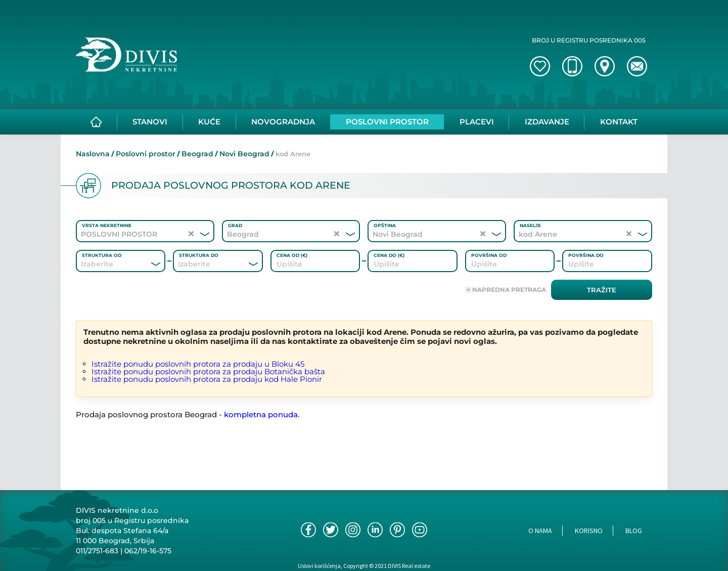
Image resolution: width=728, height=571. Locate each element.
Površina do (586, 255)
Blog (634, 531)
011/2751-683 (97, 551)
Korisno (589, 531)
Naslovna (93, 154)
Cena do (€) (389, 255)
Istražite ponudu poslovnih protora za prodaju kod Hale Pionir (207, 379)
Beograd (197, 154)
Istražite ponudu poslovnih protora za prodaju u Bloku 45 (198, 364)
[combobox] (107, 264)
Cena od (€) (292, 255)
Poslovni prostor (146, 154)
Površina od (489, 255)
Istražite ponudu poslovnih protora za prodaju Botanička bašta (208, 371)
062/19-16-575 (148, 551)
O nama (540, 531)
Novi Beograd (244, 154)
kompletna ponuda (261, 414)
